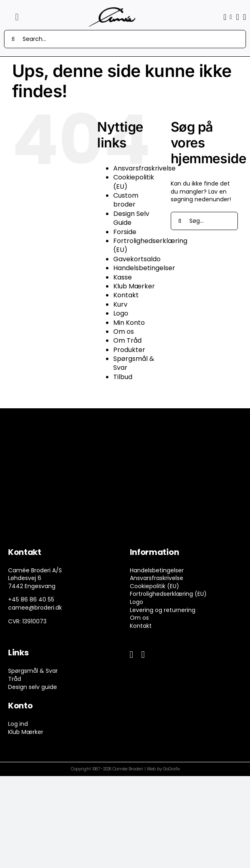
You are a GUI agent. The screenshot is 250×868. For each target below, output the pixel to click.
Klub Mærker (134, 286)
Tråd (15, 679)
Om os (124, 332)
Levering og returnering (163, 610)
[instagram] (143, 655)
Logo (121, 313)
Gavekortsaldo (137, 259)
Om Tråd (127, 340)
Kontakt (126, 295)
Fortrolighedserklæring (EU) (150, 245)
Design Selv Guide (131, 218)
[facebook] (132, 655)
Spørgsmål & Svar (134, 363)
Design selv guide (33, 687)
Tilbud (123, 377)
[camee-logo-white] (112, 10)
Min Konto (129, 323)
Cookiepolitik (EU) (134, 182)
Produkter (129, 350)
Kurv (120, 304)
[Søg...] (204, 221)
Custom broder (126, 200)
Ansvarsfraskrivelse (144, 168)
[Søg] (13, 39)
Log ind (18, 724)
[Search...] (125, 39)
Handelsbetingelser (144, 268)
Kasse (123, 277)
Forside (125, 232)
